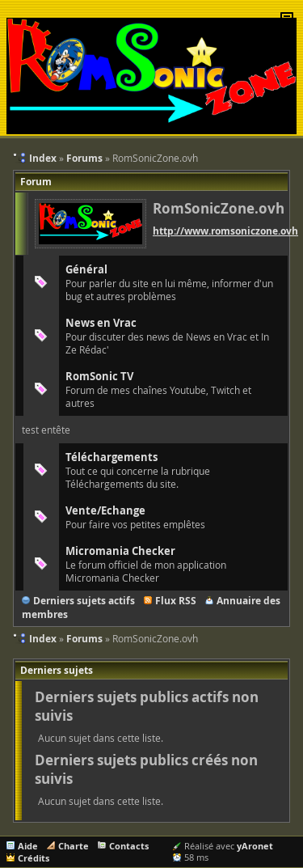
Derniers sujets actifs (84, 601)
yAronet (255, 846)
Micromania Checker (120, 551)
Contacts (129, 846)
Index (43, 639)
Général (86, 269)
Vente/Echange (105, 510)
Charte (74, 846)
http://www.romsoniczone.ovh (225, 231)
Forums (84, 639)
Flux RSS (176, 601)
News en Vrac (101, 323)
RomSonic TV (99, 376)
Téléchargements (112, 457)
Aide (28, 846)
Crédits (34, 858)
